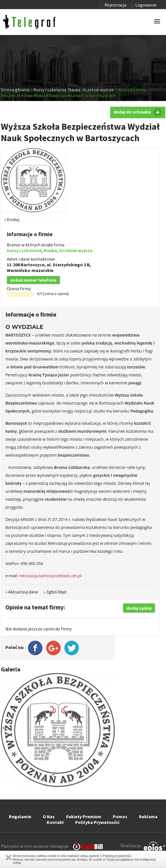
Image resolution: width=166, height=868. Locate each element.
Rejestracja (113, 5)
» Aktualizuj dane (22, 592)
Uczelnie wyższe (98, 90)
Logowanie (143, 5)
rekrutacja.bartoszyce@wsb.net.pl (50, 576)
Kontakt (55, 822)
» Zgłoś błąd (55, 592)
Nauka (74, 90)
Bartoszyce (33, 265)
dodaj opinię (139, 608)
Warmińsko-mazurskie (30, 270)
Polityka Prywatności (97, 822)
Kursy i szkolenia (50, 90)
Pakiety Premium (84, 817)
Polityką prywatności (117, 856)
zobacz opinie (56, 294)
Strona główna (15, 90)
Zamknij (9, 858)
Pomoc (120, 817)
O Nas (49, 817)
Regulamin (20, 817)
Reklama (148, 817)
